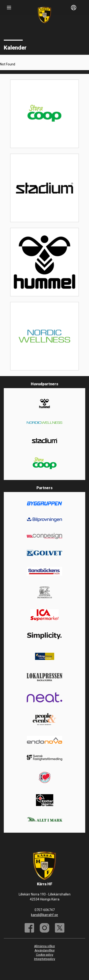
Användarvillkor (45, 950)
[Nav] (9, 8)
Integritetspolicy (45, 959)
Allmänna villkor (44, 946)
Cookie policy (45, 955)
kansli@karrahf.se (44, 915)
